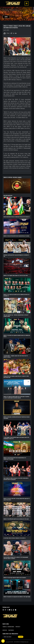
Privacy (18, 627)
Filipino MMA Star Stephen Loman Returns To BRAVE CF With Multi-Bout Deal (16, 377)
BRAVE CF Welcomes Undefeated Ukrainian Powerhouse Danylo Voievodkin (17, 418)
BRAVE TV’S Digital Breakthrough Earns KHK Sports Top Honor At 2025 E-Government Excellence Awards (16, 397)
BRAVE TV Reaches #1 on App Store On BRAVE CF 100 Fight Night (17, 597)
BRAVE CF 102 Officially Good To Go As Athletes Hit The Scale (16, 519)
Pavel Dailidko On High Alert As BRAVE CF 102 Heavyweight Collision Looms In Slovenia (16, 558)
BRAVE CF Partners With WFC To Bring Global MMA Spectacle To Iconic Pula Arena (17, 499)
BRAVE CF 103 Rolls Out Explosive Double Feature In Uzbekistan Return (17, 336)
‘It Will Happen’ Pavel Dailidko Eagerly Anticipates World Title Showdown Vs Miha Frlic (16, 438)
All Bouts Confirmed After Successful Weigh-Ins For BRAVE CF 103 (16, 256)
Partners (11, 630)
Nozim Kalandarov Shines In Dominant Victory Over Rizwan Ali (17, 217)
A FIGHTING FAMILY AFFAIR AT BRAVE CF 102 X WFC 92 (15, 538)
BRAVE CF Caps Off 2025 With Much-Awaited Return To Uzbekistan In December (15, 458)
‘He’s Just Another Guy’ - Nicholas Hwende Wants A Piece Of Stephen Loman (16, 316)
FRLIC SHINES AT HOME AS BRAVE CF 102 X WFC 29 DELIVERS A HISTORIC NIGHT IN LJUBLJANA (16, 479)
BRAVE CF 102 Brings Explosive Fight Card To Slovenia (15, 578)
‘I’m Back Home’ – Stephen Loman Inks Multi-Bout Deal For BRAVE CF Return (16, 356)
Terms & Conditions (8, 627)
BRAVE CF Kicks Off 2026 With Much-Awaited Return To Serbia (16, 236)
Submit (21, 637)
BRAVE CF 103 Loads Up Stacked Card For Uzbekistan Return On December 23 (17, 295)
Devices (5, 630)
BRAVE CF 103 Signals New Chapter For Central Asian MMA (16, 276)
